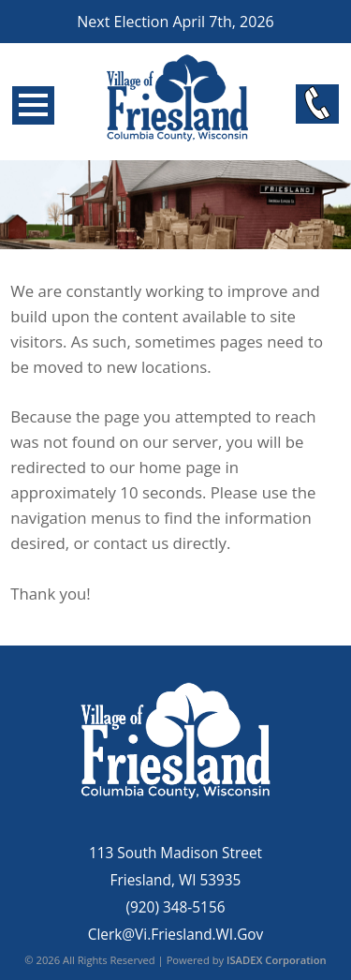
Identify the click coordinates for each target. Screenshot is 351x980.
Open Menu (33, 105)
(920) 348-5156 (175, 907)
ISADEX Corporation (277, 960)
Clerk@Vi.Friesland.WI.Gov (176, 935)
